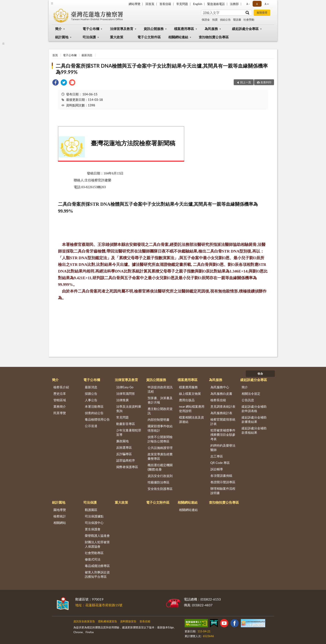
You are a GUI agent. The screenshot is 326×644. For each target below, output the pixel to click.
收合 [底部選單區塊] (260, 374)
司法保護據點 (94, 516)
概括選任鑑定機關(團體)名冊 (160, 467)
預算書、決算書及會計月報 (160, 400)
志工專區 (217, 456)
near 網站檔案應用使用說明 (192, 409)
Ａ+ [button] (266, 4)
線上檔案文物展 (190, 394)
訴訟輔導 (217, 469)
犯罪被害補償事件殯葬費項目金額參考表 (223, 435)
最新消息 (87, 55)
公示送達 (91, 426)
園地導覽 (60, 510)
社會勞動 (249, 20)
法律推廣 (122, 400)
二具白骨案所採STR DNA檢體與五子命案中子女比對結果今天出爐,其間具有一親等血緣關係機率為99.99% (162, 69)
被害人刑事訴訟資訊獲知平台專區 (97, 574)
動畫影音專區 (126, 424)
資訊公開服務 (154, 29)
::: (52, 3)
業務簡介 (60, 406)
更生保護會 (93, 529)
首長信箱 (165, 4)
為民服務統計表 (221, 413)
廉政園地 (122, 441)
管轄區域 (60, 400)
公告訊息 (248, 400)
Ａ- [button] (248, 4)
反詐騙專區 (124, 454)
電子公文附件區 (149, 37)
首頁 (55, 55)
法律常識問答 (126, 394)
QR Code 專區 (220, 463)
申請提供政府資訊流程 (160, 389)
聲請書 (237, 20)
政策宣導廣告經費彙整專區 (160, 456)
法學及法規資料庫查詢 (129, 409)
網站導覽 (135, 4)
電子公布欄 (91, 29)
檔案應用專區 (184, 29)
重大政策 (117, 37)
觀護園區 (91, 510)
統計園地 (62, 37)
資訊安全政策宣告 (84, 621)
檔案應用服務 (188, 387)
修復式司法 (93, 559)
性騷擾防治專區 (159, 482)
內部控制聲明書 (159, 420)
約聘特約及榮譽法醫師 (223, 448)
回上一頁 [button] (246, 82)
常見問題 (182, 4)
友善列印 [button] (266, 82)
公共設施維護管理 (160, 448)
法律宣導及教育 (122, 29)
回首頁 (150, 4)
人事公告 (91, 400)
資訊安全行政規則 (160, 476)
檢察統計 (60, 516)
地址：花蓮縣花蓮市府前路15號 (99, 605)
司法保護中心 (94, 523)
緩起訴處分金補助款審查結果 (254, 419)
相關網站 (60, 523)
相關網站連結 (178, 37)
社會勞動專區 (94, 553)
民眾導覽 (60, 413)
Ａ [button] (257, 4)
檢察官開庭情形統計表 (223, 422)
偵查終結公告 (94, 413)
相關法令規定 (251, 394)
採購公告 (91, 394)
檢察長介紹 (61, 387)
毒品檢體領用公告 (97, 419)
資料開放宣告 (128, 621)
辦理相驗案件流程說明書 (223, 491)
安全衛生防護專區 (160, 489)
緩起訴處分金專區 (245, 29)
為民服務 (211, 29)
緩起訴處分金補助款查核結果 (254, 430)
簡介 (58, 29)
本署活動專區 (94, 406)
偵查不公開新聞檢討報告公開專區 (160, 439)
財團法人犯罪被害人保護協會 (97, 544)
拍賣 (215, 20)
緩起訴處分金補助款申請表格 (254, 409)
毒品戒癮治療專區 (97, 566)
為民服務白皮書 (221, 394)
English (198, 4)
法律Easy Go (125, 387)
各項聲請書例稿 (221, 476)
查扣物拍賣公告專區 (214, 37)
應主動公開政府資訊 (160, 411)
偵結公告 (225, 20)
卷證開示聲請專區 (223, 482)
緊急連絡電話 (216, 4)
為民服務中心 (220, 387)
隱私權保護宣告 (108, 621)
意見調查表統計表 (223, 406)
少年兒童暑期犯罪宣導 (129, 432)
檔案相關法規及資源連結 (191, 419)
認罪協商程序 (126, 460)
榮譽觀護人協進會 (97, 536)
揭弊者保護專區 (127, 467)
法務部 (234, 4)
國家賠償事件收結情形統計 (160, 428)
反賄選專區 (124, 447)
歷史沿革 (60, 394)
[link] (56, 83)
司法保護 (89, 37)
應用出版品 (187, 400)
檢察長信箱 (218, 400)
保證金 (206, 20)
